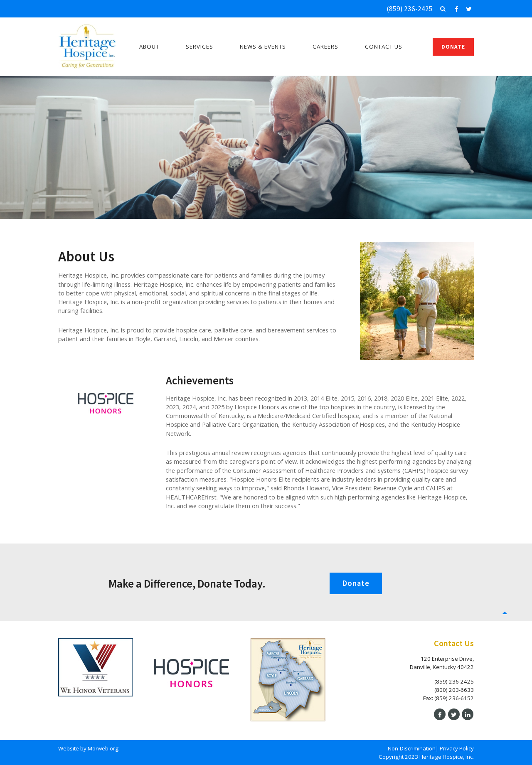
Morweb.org (103, 748)
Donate (453, 47)
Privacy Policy (457, 748)
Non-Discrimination (412, 748)
